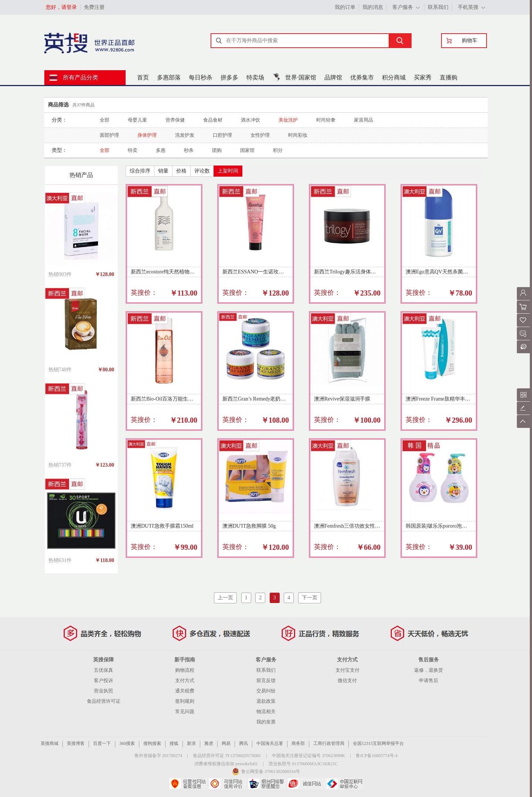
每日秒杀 (201, 77)
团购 (217, 150)
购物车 (470, 40)
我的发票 (266, 722)
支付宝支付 (347, 670)
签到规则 (185, 701)
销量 (163, 171)
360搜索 (127, 743)
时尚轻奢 (326, 120)
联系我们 (438, 7)
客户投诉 (103, 680)
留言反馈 (266, 680)
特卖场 (255, 77)
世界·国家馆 (301, 77)
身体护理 (147, 135)
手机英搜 (468, 7)
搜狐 (174, 743)
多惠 (161, 150)
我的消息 (373, 7)
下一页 (310, 598)
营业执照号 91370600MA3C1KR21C (303, 764)
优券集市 (362, 77)
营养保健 (175, 120)
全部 (105, 120)
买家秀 (423, 77)
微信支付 (347, 680)
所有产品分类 (81, 77)
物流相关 (266, 711)
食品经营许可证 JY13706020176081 (227, 756)
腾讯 (243, 743)
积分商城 (394, 77)
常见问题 (185, 711)
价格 (181, 171)
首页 (143, 77)
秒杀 (189, 150)
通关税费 (185, 691)
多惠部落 (169, 77)
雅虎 (209, 743)
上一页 (225, 598)
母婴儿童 (137, 120)
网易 (226, 743)
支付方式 (185, 680)
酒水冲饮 (250, 120)
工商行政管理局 (329, 743)
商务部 (298, 743)
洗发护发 (185, 135)
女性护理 (260, 135)
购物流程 (185, 670)
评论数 (202, 171)
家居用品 (364, 120)
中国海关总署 (270, 743)
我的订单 (345, 7)
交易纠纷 (266, 691)
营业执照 (103, 691)
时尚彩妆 (298, 135)
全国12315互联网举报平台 (378, 743)
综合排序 (140, 171)
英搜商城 (50, 743)
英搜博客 (76, 743)
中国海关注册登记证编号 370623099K (308, 756)
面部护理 (109, 135)
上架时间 (228, 171)
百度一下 (102, 743)
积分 (278, 150)
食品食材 (213, 120)
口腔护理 (222, 135)
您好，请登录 (61, 7)
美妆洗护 (288, 120)
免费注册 (94, 7)
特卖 (133, 150)
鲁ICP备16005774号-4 (377, 756)
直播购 (449, 77)
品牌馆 (333, 77)
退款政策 (266, 701)
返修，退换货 (429, 670)
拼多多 (229, 77)
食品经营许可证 (104, 701)
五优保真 (103, 670)
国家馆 (247, 150)
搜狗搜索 (152, 743)
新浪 (191, 743)
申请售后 (429, 680)
